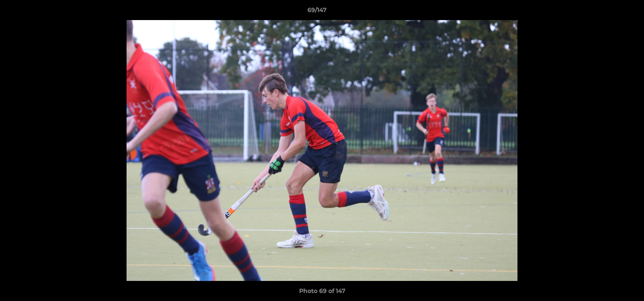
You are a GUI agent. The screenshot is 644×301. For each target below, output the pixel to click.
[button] (609, 12)
